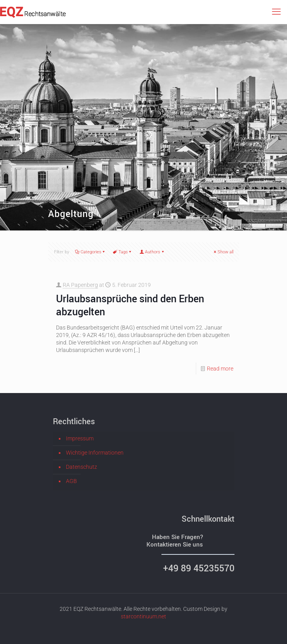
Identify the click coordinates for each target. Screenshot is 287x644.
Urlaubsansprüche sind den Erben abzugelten (130, 305)
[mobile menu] (276, 12)
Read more (220, 369)
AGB (71, 481)
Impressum (80, 438)
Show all (223, 252)
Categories (90, 252)
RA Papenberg (80, 285)
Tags (123, 252)
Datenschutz (82, 467)
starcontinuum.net (143, 616)
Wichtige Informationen (95, 453)
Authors (152, 252)
